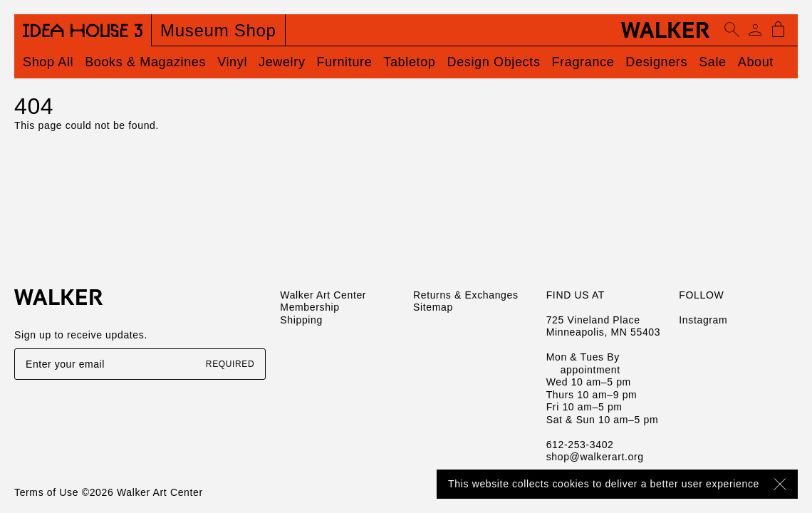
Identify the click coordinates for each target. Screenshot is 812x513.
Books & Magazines (145, 62)
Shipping (301, 320)
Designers (656, 62)
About (756, 62)
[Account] (755, 30)
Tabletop (409, 62)
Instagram (703, 320)
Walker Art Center (323, 295)
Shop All (48, 62)
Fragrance (583, 62)
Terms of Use (46, 492)
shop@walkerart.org (595, 457)
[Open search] (732, 30)
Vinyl (232, 62)
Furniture (345, 62)
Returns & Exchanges (466, 295)
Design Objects (494, 62)
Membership (309, 307)
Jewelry (282, 62)
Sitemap (433, 307)
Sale (713, 62)
